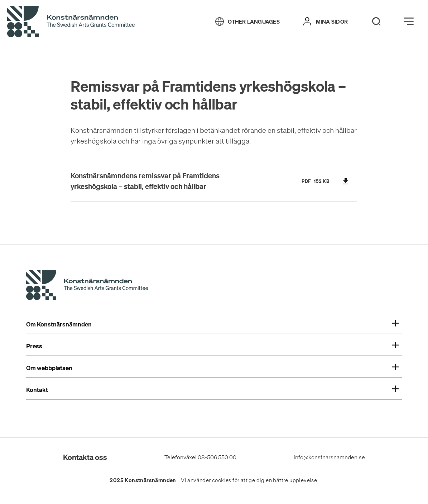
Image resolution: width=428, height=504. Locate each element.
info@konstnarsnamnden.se (329, 457)
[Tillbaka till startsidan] (71, 22)
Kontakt (212, 390)
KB (326, 181)
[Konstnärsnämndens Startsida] (87, 286)
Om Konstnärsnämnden (212, 324)
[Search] (376, 21)
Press (212, 346)
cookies (222, 480)
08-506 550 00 (217, 457)
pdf (306, 181)
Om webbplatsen (212, 368)
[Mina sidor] (326, 21)
